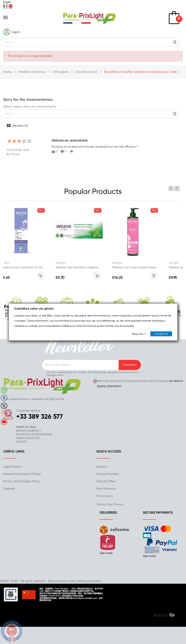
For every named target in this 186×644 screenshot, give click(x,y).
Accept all (161, 334)
